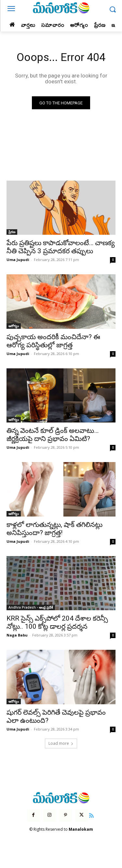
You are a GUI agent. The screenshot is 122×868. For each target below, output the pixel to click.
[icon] (91, 815)
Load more (61, 743)
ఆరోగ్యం (14, 326)
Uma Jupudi (18, 260)
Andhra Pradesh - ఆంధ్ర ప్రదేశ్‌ (31, 607)
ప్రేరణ (12, 232)
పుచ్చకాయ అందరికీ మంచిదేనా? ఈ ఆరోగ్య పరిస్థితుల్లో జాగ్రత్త (53, 341)
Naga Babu (17, 635)
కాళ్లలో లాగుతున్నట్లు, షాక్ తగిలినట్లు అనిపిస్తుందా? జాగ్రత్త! (54, 529)
